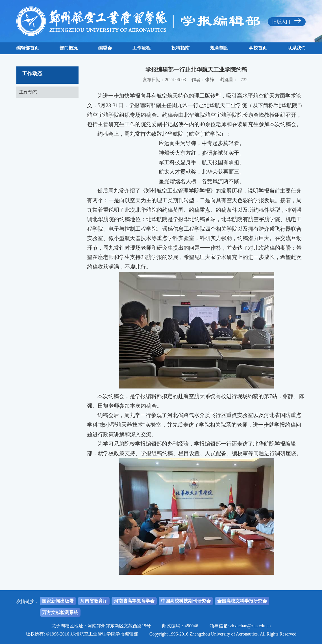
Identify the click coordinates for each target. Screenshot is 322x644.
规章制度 (219, 48)
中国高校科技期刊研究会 (186, 601)
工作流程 (142, 48)
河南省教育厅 (94, 601)
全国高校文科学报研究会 (242, 601)
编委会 (105, 48)
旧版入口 (287, 21)
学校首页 (258, 48)
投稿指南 (180, 48)
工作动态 (28, 92)
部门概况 (69, 48)
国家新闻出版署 (58, 601)
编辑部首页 (28, 48)
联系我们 (297, 48)
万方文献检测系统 (60, 612)
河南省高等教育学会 (134, 601)
